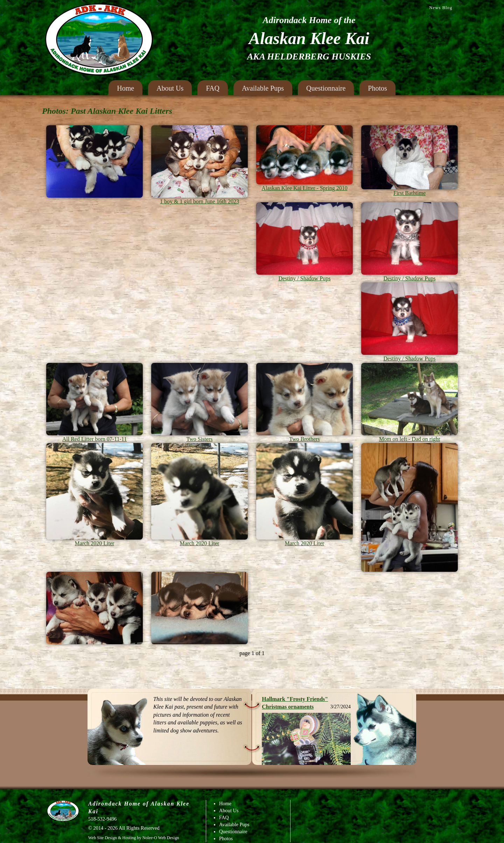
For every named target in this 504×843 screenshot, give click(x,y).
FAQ (213, 88)
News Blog (441, 8)
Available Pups (263, 88)
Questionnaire (326, 88)
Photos (377, 88)
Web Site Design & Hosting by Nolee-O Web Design (134, 838)
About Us (170, 88)
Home (125, 88)
